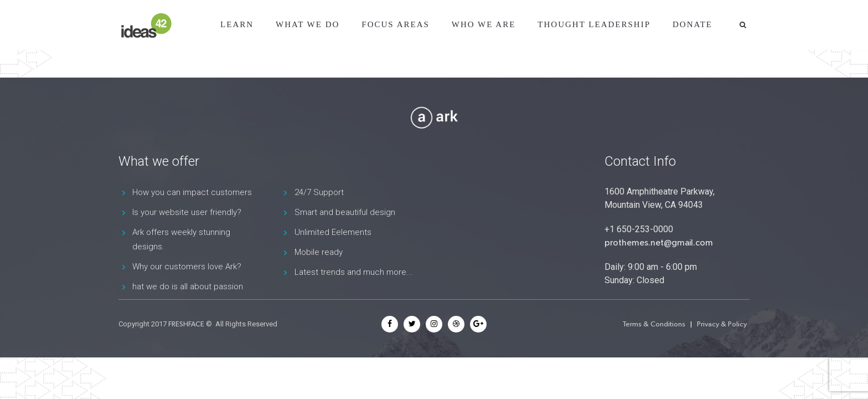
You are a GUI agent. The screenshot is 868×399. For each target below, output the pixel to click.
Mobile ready (319, 252)
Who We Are (484, 24)
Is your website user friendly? (187, 212)
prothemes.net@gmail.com (659, 242)
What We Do (308, 24)
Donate (693, 24)
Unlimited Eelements (333, 232)
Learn (237, 24)
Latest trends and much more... (354, 272)
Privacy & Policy (722, 324)
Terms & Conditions (654, 324)
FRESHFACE (186, 324)
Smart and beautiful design (345, 212)
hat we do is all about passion (188, 287)
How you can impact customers (192, 192)
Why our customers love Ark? (187, 267)
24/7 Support (319, 192)
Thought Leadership (594, 24)
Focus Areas (395, 24)
